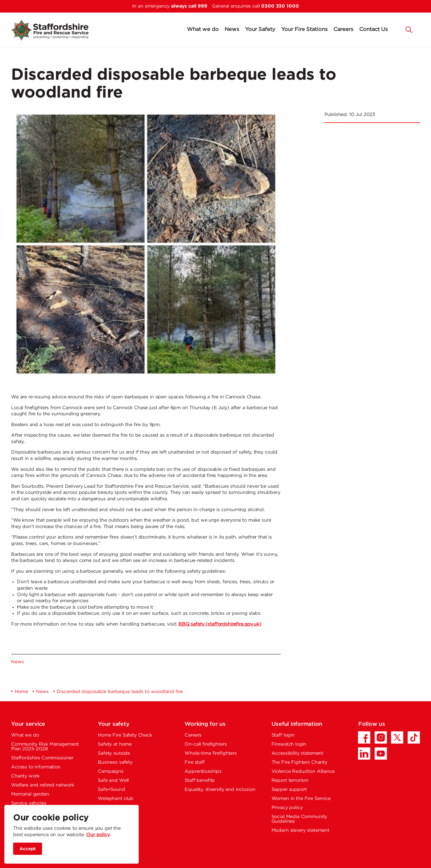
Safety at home (115, 744)
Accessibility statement (298, 753)
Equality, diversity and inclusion (220, 790)
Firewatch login (289, 744)
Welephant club (116, 799)
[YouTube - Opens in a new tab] (381, 754)
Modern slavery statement (300, 830)
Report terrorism (290, 781)
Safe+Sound (112, 790)
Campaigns (111, 771)
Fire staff (195, 762)
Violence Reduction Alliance (303, 771)
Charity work (25, 776)
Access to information (36, 767)
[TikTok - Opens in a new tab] (414, 737)
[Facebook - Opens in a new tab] (364, 737)
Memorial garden (30, 794)
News (232, 29)
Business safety (115, 762)
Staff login (283, 735)
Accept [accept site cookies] (28, 849)
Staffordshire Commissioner (42, 758)
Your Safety (260, 29)
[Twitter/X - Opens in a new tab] (397, 737)
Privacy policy (287, 808)
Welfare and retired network (43, 785)
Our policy (98, 835)
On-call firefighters (206, 744)
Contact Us (373, 29)
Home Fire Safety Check (125, 735)
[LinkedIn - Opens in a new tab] (364, 754)
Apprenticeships (203, 771)
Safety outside (114, 753)
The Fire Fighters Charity (299, 762)
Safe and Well (113, 781)
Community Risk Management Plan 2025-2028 (45, 747)
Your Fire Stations (304, 29)
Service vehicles (29, 803)
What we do (203, 29)
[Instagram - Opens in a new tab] (381, 737)
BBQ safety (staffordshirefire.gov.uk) (220, 624)
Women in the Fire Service (301, 799)
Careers (343, 29)
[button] (409, 29)
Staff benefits (200, 781)
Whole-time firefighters (211, 753)
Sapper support (289, 790)
